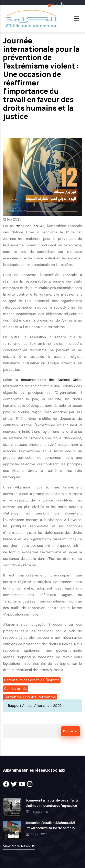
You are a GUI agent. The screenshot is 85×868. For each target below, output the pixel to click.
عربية (78, 5)
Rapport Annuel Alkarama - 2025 (35, 706)
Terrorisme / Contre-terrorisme (30, 697)
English (56, 5)
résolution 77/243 (30, 226)
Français (68, 5)
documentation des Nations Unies (51, 380)
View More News (16, 846)
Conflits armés (16, 689)
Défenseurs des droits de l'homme (32, 680)
